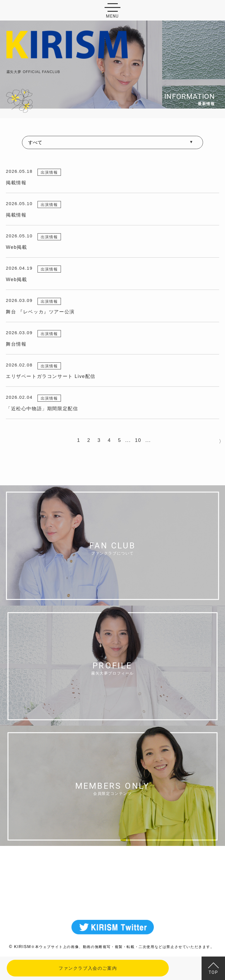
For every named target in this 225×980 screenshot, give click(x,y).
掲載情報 (16, 183)
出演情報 (49, 173)
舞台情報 (16, 344)
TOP (213, 969)
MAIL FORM (112, 892)
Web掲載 (17, 247)
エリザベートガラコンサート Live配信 (51, 376)
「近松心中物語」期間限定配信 (42, 409)
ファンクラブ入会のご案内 (88, 968)
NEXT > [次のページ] (220, 440)
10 (138, 440)
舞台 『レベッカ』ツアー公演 (40, 312)
